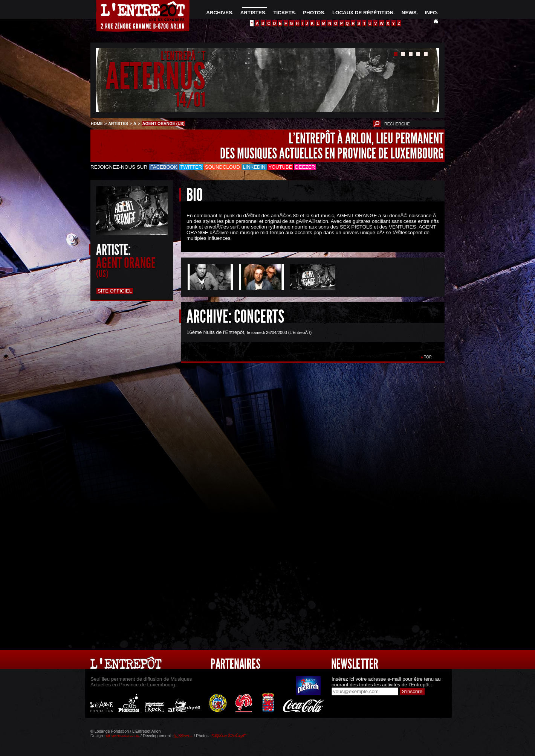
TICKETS (284, 13)
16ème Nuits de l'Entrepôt (215, 332)
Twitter (191, 167)
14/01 (190, 100)
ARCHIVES (219, 13)
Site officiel (115, 291)
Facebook (164, 167)
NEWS (409, 13)
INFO (431, 13)
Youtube (280, 167)
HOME (97, 123)
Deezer (305, 167)
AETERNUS (155, 77)
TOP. (428, 357)
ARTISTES (253, 13)
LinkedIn (254, 167)
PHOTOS (313, 13)
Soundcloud (222, 167)
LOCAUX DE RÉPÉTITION (363, 13)
